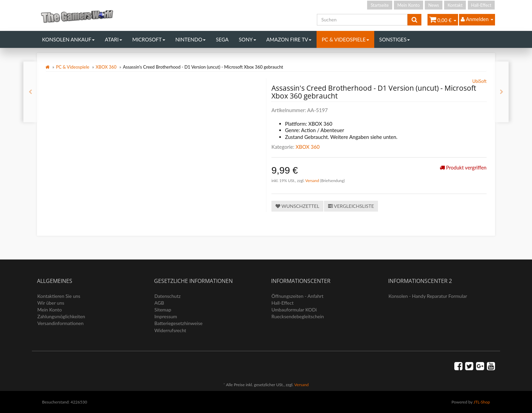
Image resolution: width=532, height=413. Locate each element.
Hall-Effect (481, 5)
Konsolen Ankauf (68, 39)
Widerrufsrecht (170, 330)
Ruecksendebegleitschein (298, 316)
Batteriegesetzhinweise (178, 323)
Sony (248, 39)
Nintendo (191, 39)
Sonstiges (395, 39)
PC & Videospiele (345, 39)
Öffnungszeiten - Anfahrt (297, 296)
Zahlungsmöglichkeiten (61, 316)
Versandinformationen (60, 323)
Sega (222, 39)
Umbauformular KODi (294, 310)
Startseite (379, 5)
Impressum (166, 316)
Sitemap (163, 310)
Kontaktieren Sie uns (59, 296)
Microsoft (149, 39)
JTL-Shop (482, 402)
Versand (313, 181)
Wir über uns (51, 303)
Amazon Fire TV (289, 39)
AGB (159, 303)
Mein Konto (408, 5)
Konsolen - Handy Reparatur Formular (428, 296)
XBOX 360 (106, 67)
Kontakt (455, 5)
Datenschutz (167, 296)
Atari (113, 39)
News (434, 5)
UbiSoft (479, 81)
